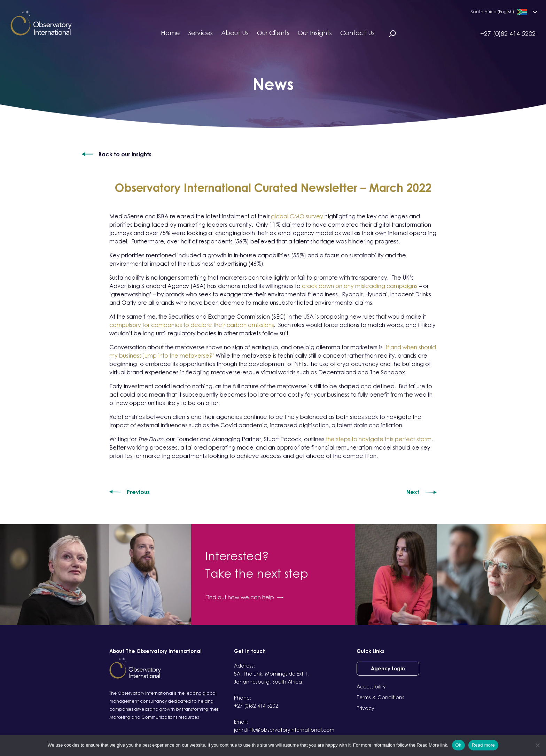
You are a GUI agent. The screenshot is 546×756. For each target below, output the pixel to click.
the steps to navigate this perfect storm (379, 439)
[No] (537, 745)
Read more (483, 745)
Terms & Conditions (380, 697)
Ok (458, 745)
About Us (235, 33)
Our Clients (273, 33)
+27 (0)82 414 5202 (508, 33)
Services (201, 33)
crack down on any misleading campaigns (360, 286)
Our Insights (315, 33)
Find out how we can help (244, 597)
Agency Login (388, 668)
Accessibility (371, 687)
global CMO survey (297, 216)
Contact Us (357, 33)
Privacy (365, 708)
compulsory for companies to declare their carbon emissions (192, 325)
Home (170, 33)
